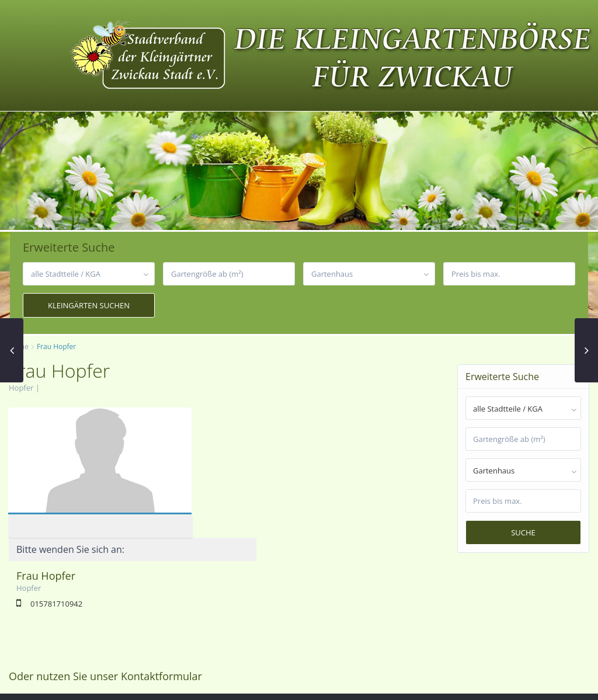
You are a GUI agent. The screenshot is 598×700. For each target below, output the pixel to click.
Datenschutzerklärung (536, 683)
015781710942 (240, 473)
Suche (523, 532)
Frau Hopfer (229, 445)
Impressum (463, 683)
